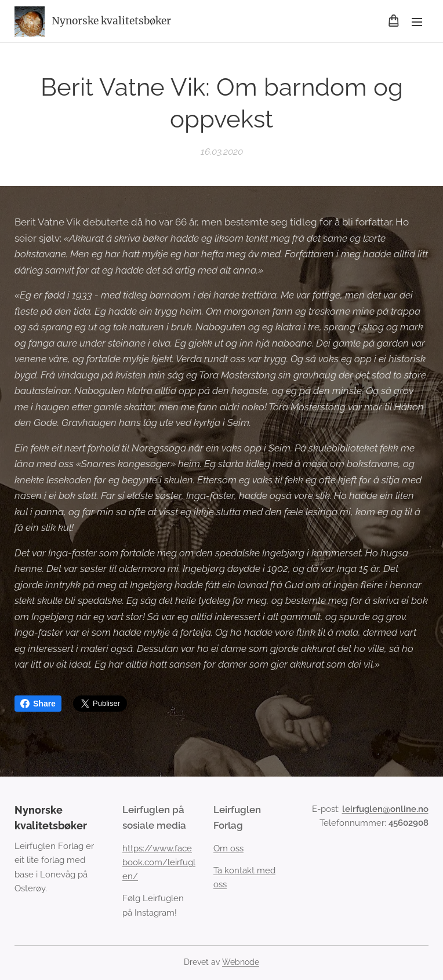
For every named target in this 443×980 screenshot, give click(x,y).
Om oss (228, 848)
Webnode (241, 962)
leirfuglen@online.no (385, 809)
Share (38, 704)
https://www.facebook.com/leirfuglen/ (159, 863)
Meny (417, 22)
